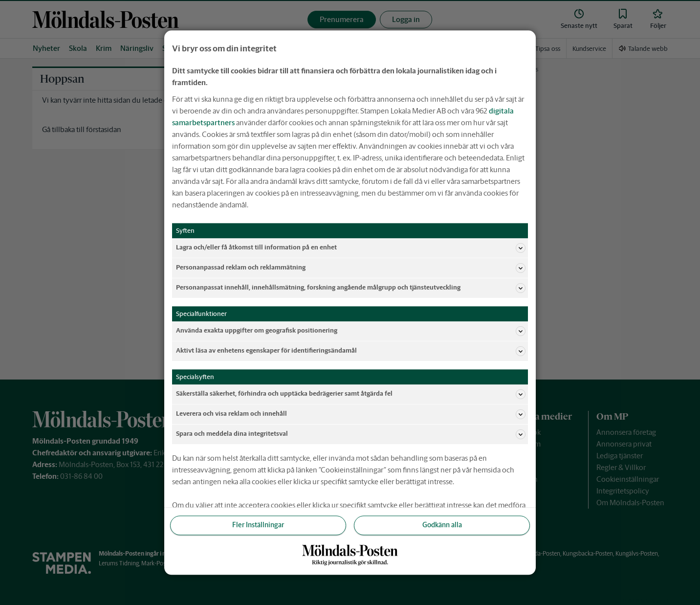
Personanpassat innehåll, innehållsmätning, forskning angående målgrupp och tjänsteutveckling (351, 288)
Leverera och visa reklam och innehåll (351, 414)
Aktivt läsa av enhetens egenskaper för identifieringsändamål (351, 351)
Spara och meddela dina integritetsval (351, 434)
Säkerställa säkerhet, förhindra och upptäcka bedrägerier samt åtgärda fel (351, 394)
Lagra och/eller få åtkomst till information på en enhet (351, 248)
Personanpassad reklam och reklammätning (351, 268)
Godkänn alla (442, 525)
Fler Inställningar (258, 525)
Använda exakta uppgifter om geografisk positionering (351, 331)
